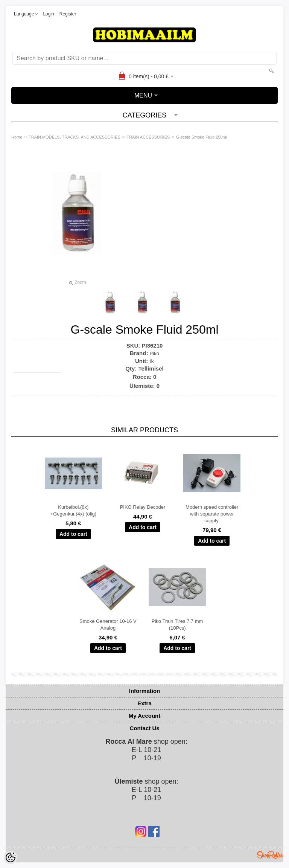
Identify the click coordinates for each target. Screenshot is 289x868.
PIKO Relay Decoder (143, 507)
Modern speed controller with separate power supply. (212, 514)
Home (17, 137)
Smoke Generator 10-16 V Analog (108, 625)
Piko (154, 353)
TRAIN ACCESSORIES (148, 137)
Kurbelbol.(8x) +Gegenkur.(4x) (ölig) (73, 510)
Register (68, 14)
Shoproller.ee (270, 855)
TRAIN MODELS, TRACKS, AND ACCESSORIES (75, 137)
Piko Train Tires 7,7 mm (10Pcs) (177, 625)
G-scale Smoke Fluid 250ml (202, 137)
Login (48, 14)
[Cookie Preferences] (11, 857)
